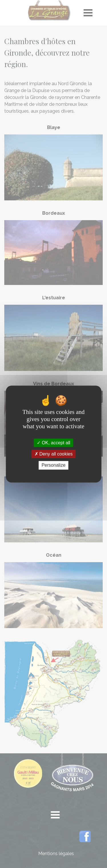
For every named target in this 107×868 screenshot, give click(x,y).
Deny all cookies (54, 454)
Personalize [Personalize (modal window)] (54, 465)
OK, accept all (53, 443)
